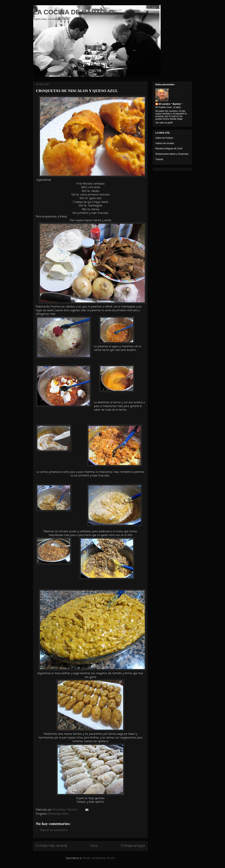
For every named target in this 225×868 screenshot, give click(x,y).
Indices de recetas (165, 143)
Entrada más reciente (51, 846)
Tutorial (159, 159)
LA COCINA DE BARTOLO (74, 12)
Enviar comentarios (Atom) (99, 858)
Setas (65, 814)
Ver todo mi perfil (164, 123)
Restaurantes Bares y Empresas (172, 154)
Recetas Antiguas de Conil (169, 148)
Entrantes (54, 814)
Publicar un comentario (54, 830)
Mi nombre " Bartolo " (171, 104)
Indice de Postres (164, 138)
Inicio (94, 846)
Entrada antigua (133, 846)
